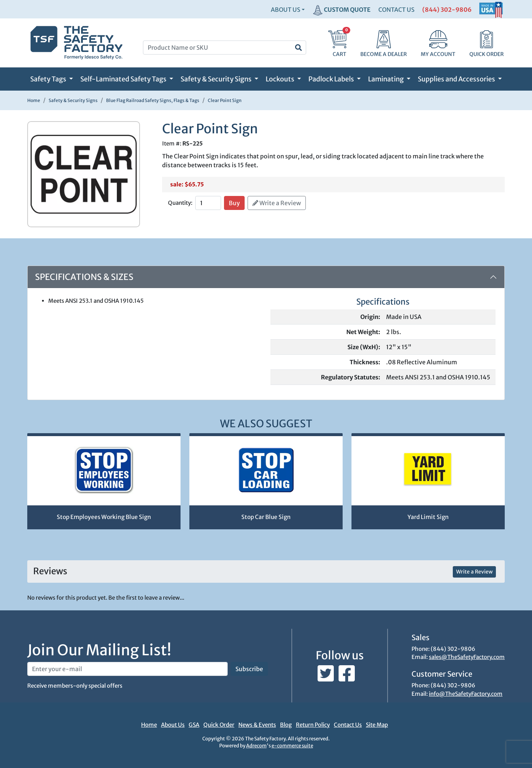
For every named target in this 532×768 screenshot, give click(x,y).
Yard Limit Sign (428, 517)
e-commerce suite (292, 746)
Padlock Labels (332, 79)
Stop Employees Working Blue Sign (104, 517)
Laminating (386, 79)
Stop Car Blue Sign (266, 517)
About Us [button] (286, 10)
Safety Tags (49, 79)
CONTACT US (396, 10)
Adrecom (256, 746)
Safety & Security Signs (217, 79)
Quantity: (180, 203)
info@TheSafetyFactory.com (466, 694)
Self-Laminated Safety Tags (124, 79)
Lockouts (281, 79)
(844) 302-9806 (447, 10)
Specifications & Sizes (84, 277)
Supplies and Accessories (457, 79)
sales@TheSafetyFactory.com (467, 657)
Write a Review (277, 203)
